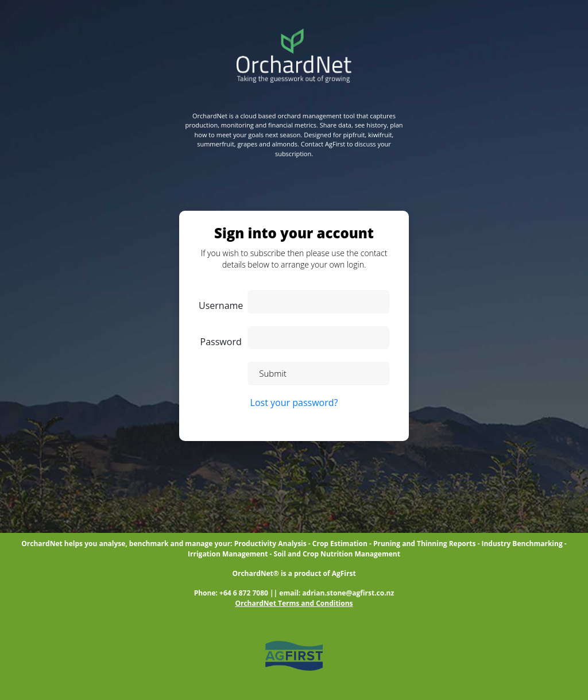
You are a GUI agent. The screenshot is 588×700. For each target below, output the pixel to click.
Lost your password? (294, 403)
